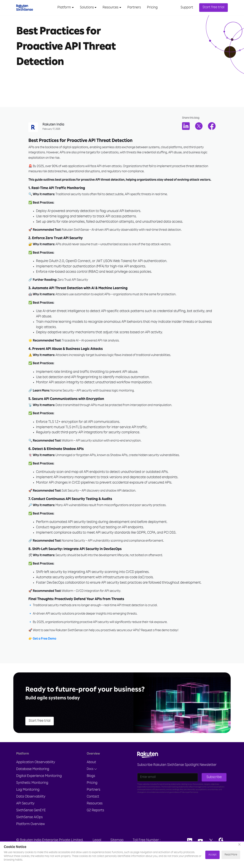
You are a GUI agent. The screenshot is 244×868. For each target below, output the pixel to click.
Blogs (91, 780)
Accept (212, 855)
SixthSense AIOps (29, 821)
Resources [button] (110, 8)
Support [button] (187, 8)
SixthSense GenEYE (31, 814)
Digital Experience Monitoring (39, 780)
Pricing (152, 8)
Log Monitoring (28, 794)
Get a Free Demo (45, 643)
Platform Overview (30, 828)
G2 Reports (95, 814)
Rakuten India (53, 125)
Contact (93, 800)
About (91, 766)
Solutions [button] (87, 8)
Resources (95, 807)
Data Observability (31, 800)
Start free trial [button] (213, 7)
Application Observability (36, 766)
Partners (134, 8)
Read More (231, 855)
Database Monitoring (33, 773)
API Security (25, 807)
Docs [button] (92, 773)
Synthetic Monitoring (32, 787)
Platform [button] (64, 8)
